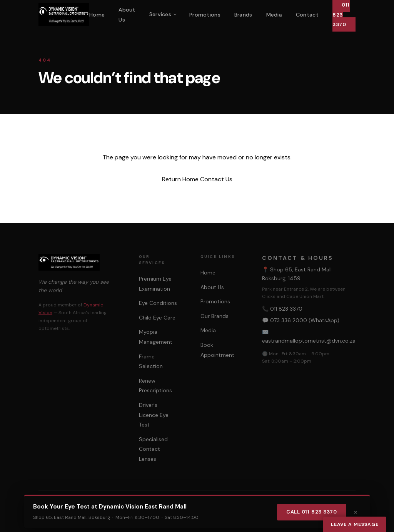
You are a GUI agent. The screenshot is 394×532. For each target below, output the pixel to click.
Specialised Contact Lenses (153, 449)
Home (97, 15)
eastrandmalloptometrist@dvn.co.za (309, 341)
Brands (243, 15)
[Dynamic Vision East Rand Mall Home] (64, 15)
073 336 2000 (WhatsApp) (305, 320)
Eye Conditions (158, 303)
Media (274, 15)
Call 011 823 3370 (312, 512)
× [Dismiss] (356, 512)
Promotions (205, 15)
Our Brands (215, 316)
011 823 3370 (286, 309)
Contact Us (216, 179)
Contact (307, 15)
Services (160, 14)
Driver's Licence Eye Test (154, 415)
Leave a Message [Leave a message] (355, 524)
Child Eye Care (157, 318)
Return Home (180, 179)
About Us (212, 287)
